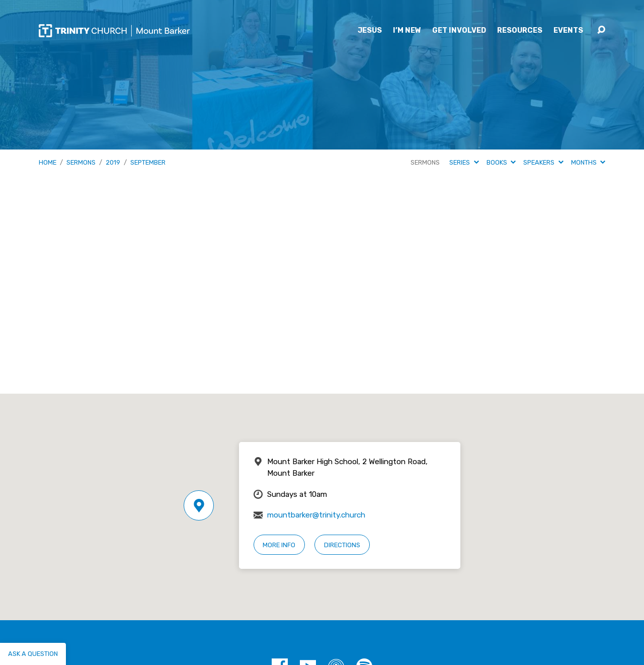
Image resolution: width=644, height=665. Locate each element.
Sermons (81, 162)
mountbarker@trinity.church (316, 515)
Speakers (543, 162)
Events (568, 31)
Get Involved (459, 31)
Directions (342, 545)
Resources (520, 31)
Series (464, 162)
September (148, 162)
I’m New (407, 31)
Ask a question (33, 654)
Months (588, 162)
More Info (279, 545)
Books (501, 162)
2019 (113, 162)
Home (48, 162)
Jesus (370, 31)
